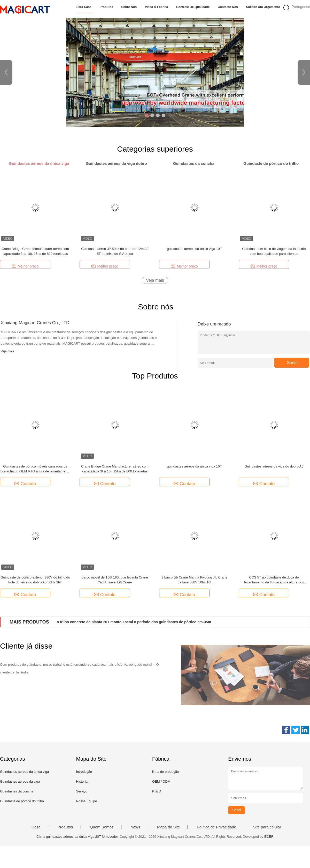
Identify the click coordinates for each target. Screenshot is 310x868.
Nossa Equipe (86, 801)
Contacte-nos (228, 7)
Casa (36, 827)
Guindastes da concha (17, 791)
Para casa (84, 7)
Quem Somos (102, 827)
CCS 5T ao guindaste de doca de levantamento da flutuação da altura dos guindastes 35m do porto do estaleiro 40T (274, 582)
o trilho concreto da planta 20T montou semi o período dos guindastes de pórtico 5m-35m (134, 622)
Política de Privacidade (217, 827)
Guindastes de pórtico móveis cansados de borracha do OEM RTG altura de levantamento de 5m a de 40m (35, 471)
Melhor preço (25, 266)
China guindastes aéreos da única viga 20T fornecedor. (78, 837)
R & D (157, 791)
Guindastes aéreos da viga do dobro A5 (274, 466)
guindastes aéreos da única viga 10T (194, 249)
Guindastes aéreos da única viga (24, 772)
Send (292, 363)
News (135, 827)
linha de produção (165, 772)
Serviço (82, 791)
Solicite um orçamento (263, 7)
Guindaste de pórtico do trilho (22, 801)
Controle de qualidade (193, 7)
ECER (269, 837)
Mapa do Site (168, 827)
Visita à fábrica (157, 7)
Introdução (84, 772)
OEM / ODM (161, 781)
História (82, 781)
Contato (25, 484)
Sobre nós (129, 7)
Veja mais (155, 280)
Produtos (106, 7)
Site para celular (267, 827)
